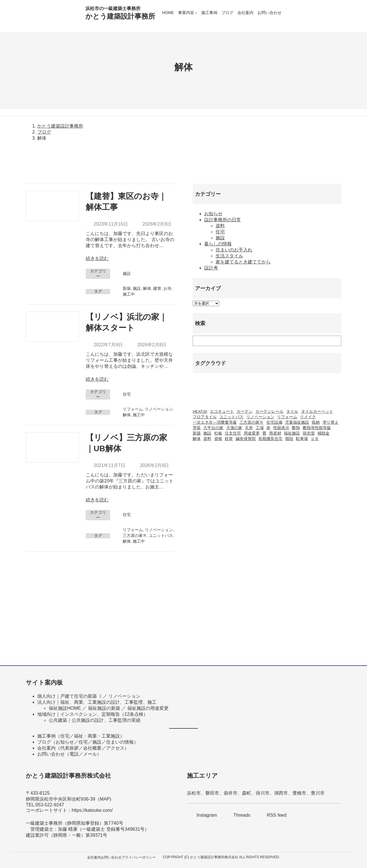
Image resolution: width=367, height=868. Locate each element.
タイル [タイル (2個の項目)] (292, 411)
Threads (242, 815)
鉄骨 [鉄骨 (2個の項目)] (229, 439)
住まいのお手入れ (234, 250)
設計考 (211, 268)
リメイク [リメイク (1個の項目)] (308, 417)
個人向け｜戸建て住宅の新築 (67, 696)
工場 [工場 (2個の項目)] (260, 428)
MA (103, 799)
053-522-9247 (50, 805)
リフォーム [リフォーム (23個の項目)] (287, 417)
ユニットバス (161, 536)
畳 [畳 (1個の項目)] (264, 433)
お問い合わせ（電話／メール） (69, 754)
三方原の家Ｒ (135, 536)
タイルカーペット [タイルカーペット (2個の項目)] (317, 411)
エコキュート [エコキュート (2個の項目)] (222, 411)
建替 (157, 289)
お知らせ (213, 214)
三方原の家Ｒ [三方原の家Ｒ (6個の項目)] (251, 422)
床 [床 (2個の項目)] (268, 428)
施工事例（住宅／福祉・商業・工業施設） (81, 736)
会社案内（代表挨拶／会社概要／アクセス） (83, 748)
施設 (127, 274)
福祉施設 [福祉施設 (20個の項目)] (292, 433)
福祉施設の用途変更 (148, 708)
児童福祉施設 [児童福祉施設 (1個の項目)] (297, 422)
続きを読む (97, 258)
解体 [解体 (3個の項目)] (197, 439)
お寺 (167, 289)
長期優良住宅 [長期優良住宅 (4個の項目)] (270, 439)
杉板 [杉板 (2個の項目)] (218, 433)
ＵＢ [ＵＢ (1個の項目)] (315, 439)
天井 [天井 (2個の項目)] (249, 428)
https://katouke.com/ (92, 810)
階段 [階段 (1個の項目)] (289, 439)
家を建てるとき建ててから (243, 262)
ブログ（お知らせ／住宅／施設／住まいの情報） (88, 742)
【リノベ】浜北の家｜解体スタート (126, 322)
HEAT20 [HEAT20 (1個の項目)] (200, 411)
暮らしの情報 (218, 244)
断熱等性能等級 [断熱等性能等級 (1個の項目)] (317, 428)
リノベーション (159, 409)
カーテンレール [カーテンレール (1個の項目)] (270, 411)
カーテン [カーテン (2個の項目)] (245, 411)
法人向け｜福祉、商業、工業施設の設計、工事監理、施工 (97, 702)
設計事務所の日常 (222, 220)
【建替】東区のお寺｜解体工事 (126, 202)
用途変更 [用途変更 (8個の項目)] (252, 433)
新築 (127, 289)
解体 (147, 289)
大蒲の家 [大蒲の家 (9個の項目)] (234, 428)
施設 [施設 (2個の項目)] (207, 433)
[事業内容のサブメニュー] (196, 13)
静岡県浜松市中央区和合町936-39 (60, 799)
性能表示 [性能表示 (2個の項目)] (281, 428)
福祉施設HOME (65, 708)
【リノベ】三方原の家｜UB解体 (126, 443)
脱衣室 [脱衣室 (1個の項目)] (309, 433)
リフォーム (133, 409)
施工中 (129, 294)
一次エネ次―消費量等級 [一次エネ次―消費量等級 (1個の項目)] (215, 422)
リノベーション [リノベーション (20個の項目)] (260, 417)
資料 (220, 226)
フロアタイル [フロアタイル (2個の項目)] (205, 417)
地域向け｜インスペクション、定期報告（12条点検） (93, 714)
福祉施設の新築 (104, 708)
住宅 (127, 394)
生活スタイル (229, 256)
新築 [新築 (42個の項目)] (197, 433)
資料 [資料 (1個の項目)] (207, 439)
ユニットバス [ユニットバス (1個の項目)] (231, 417)
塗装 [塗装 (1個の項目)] (197, 428)
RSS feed (277, 815)
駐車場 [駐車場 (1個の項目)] (302, 439)
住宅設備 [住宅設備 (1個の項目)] (274, 422)
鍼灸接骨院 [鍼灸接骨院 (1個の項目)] (246, 439)
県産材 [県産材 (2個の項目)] (275, 433)
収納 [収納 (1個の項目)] (316, 422)
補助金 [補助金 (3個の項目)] (323, 433)
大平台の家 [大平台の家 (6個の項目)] (213, 428)
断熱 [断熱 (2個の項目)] (296, 428)
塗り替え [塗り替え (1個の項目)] (331, 422)
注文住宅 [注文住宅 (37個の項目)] (233, 433)
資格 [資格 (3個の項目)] (218, 439)
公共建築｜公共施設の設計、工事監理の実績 (95, 720)
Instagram (207, 815)
